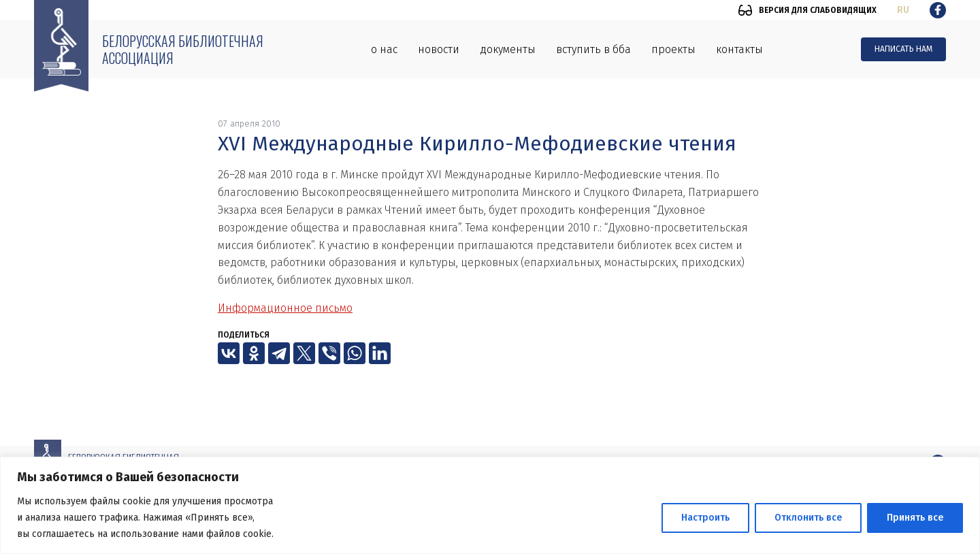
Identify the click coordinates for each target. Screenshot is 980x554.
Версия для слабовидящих (818, 10)
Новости (439, 49)
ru (903, 10)
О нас (384, 49)
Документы (508, 49)
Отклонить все (808, 518)
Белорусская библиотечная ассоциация (183, 49)
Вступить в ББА (593, 49)
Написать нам (903, 49)
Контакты (739, 49)
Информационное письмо (285, 308)
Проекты (673, 49)
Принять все (915, 518)
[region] (490, 505)
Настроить (705, 518)
